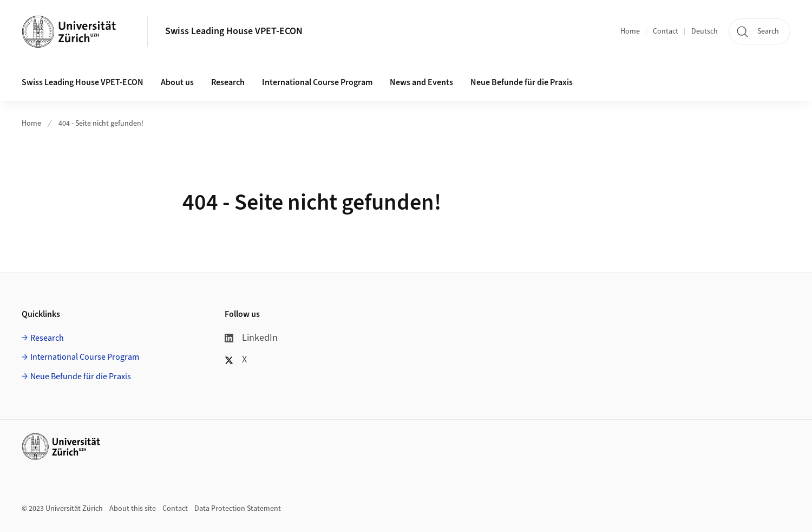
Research (47, 338)
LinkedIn (251, 338)
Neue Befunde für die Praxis (81, 377)
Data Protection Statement (238, 509)
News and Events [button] (421, 82)
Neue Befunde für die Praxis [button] (522, 82)
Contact (666, 31)
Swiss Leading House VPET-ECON (234, 31)
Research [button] (228, 82)
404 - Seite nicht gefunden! (101, 124)
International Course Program (85, 357)
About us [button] (177, 82)
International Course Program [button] (317, 82)
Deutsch (705, 31)
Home (630, 31)
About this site (133, 509)
